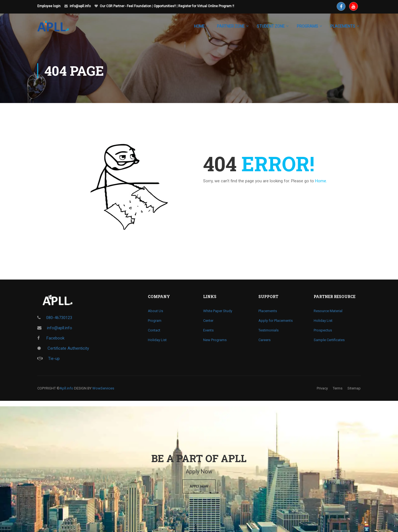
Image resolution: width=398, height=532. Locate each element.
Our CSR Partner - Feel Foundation (125, 6)
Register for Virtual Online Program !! (206, 6)
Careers (265, 340)
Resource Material (328, 311)
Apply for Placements (276, 321)
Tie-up (49, 359)
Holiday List (157, 340)
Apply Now (199, 486)
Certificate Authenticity (63, 348)
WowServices (103, 388)
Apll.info (66, 388)
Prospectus (323, 330)
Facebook (51, 338)
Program (155, 321)
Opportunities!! (165, 6)
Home (199, 26)
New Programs (215, 340)
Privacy (322, 388)
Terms (338, 388)
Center (208, 321)
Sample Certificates (329, 340)
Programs (307, 26)
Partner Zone (231, 26)
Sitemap (354, 388)
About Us (155, 311)
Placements (268, 311)
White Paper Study (218, 311)
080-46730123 (59, 318)
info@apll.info (80, 6)
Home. (321, 181)
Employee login (49, 6)
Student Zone (271, 26)
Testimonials (269, 330)
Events (208, 330)
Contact (154, 330)
